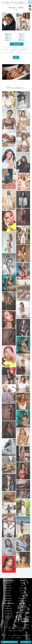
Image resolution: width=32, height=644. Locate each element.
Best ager (22, 588)
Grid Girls (8, 606)
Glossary (18, 638)
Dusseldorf (8, 588)
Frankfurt (8, 601)
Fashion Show (22, 598)
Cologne (8, 591)
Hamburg (8, 586)
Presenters (8, 611)
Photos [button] (16, 57)
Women (22, 583)
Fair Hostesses (8, 603)
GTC (9, 635)
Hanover (8, 596)
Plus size (22, 591)
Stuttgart (8, 598)
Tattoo (22, 593)
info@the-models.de (24, 612)
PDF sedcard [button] (17, 44)
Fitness (22, 596)
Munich (8, 593)
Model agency (8, 580)
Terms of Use (26, 635)
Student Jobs (8, 614)
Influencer (22, 601)
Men (22, 586)
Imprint (4, 635)
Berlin (8, 583)
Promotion (8, 609)
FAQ (12, 638)
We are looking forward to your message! (23, 608)
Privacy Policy (16, 635)
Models (22, 580)
